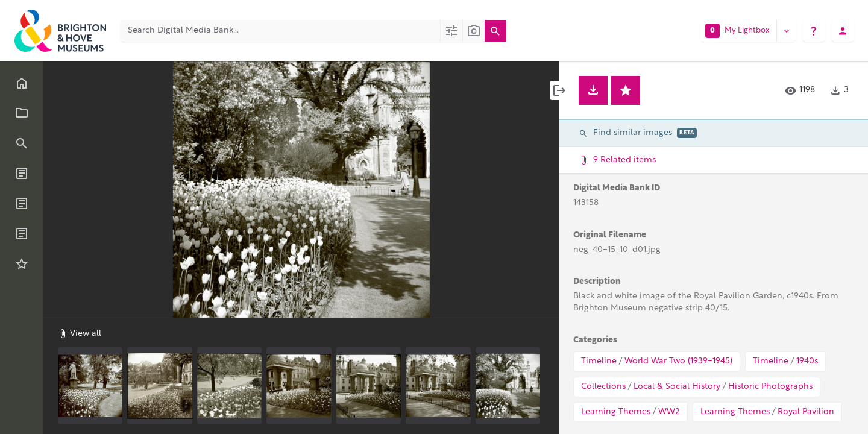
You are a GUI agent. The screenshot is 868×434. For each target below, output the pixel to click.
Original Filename (610, 235)
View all (80, 333)
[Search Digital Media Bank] (280, 31)
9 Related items (712, 160)
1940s (807, 361)
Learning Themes (616, 412)
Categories (595, 340)
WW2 (669, 412)
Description (597, 282)
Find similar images (638, 133)
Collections (603, 387)
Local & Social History (677, 387)
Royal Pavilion (806, 412)
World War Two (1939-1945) (678, 361)
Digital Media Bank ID (617, 188)
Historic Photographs (770, 387)
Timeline (599, 361)
